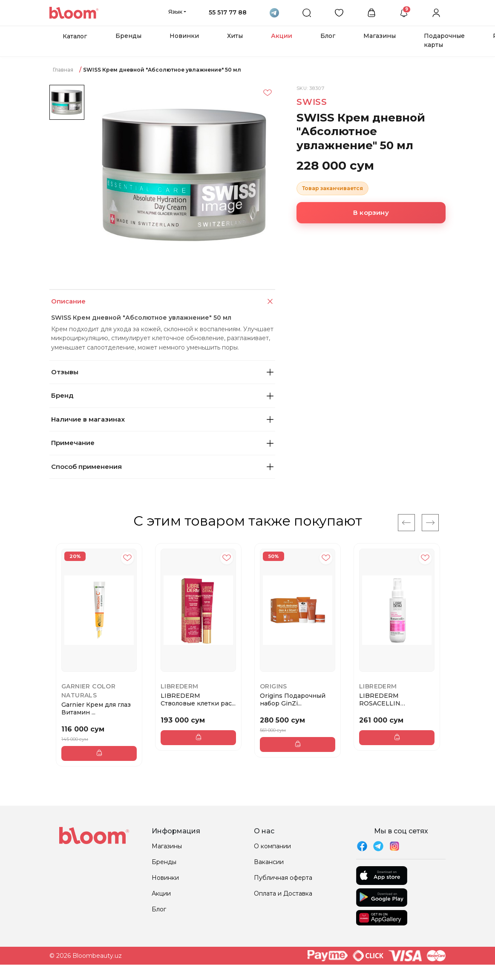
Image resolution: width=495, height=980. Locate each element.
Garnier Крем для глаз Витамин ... (96, 708)
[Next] (430, 523)
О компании (272, 846)
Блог (328, 36)
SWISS (312, 102)
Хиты (235, 36)
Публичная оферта (283, 878)
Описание (163, 302)
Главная (63, 70)
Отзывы (162, 372)
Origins (273, 686)
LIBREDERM (180, 686)
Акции (282, 36)
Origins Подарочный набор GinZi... (293, 700)
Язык (175, 12)
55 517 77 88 (228, 12)
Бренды (128, 36)
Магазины (380, 36)
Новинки (184, 36)
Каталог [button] (75, 36)
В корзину (371, 212)
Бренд (162, 395)
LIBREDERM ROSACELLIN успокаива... (380, 700)
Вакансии (269, 862)
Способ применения (162, 467)
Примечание (162, 443)
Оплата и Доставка (283, 893)
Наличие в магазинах (162, 419)
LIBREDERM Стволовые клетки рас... (198, 700)
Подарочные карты (444, 40)
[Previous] (406, 523)
